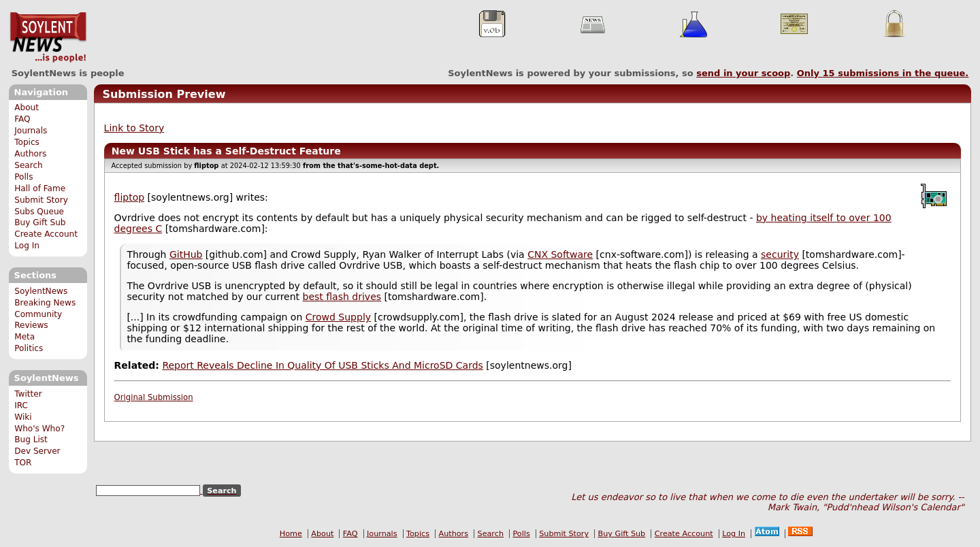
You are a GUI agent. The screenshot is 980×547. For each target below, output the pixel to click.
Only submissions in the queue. (883, 73)
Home (291, 534)
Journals (31, 131)
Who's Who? (39, 429)
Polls (23, 177)
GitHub (186, 254)
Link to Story (134, 128)
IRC (21, 405)
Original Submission (154, 397)
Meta (24, 337)
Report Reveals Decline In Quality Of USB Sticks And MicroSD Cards (322, 365)
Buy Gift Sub (40, 222)
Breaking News (45, 303)
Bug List (31, 440)
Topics (27, 142)
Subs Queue (39, 212)
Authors (30, 154)
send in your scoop (743, 73)
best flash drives (342, 297)
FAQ (22, 119)
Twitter (28, 394)
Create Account (46, 234)
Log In (27, 246)
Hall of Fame (40, 188)
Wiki (23, 417)
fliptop (130, 197)
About (27, 107)
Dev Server (37, 451)
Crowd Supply (338, 317)
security (780, 254)
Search (29, 165)
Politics (29, 348)
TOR (23, 463)
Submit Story (41, 200)
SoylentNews (48, 37)
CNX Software (560, 254)
